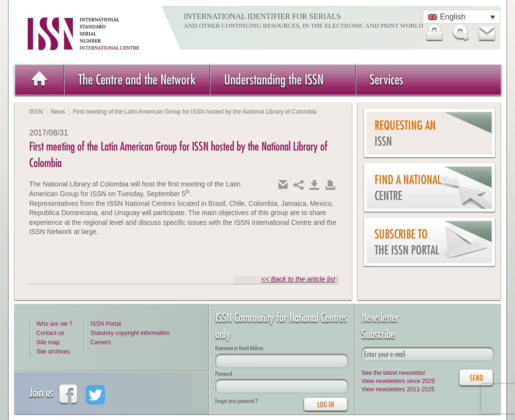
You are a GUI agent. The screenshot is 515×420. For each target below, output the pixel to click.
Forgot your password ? (236, 401)
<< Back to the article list (298, 279)
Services (386, 79)
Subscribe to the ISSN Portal (407, 242)
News (58, 112)
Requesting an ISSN (405, 133)
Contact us (50, 333)
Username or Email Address (239, 348)
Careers (101, 342)
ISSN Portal (106, 324)
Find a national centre (408, 188)
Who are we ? (54, 324)
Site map (48, 342)
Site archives (53, 352)
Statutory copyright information (130, 333)
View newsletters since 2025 (398, 381)
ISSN (36, 112)
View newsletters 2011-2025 (398, 389)
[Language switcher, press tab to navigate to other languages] (462, 17)
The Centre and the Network (137, 79)
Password (224, 374)
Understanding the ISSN (274, 79)
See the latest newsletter (393, 373)
